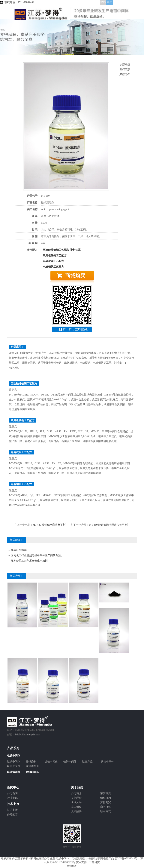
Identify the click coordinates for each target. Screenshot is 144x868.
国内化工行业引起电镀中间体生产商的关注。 (37, 555)
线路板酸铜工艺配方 (55, 255)
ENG (103, 2)
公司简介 (76, 793)
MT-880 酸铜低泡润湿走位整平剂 (108, 525)
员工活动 (76, 807)
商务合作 (106, 807)
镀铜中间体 (14, 762)
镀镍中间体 (51, 762)
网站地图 (72, 866)
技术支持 (12, 810)
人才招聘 (76, 811)
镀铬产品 (87, 762)
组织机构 (106, 798)
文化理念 (76, 798)
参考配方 (12, 814)
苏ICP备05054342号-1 (127, 859)
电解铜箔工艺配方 (53, 267)
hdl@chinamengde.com (27, 735)
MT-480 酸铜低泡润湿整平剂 (49, 525)
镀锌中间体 (70, 762)
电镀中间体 (63, 859)
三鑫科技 (94, 862)
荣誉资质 (106, 793)
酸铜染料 (31, 762)
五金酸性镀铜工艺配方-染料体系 (62, 250)
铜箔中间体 (107, 762)
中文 (110, 2)
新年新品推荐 (19, 550)
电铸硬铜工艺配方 (53, 261)
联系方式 (106, 811)
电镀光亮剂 (14, 766)
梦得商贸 (106, 802)
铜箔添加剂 (32, 766)
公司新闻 (12, 793)
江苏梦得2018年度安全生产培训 (29, 561)
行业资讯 (12, 798)
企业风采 (76, 802)
